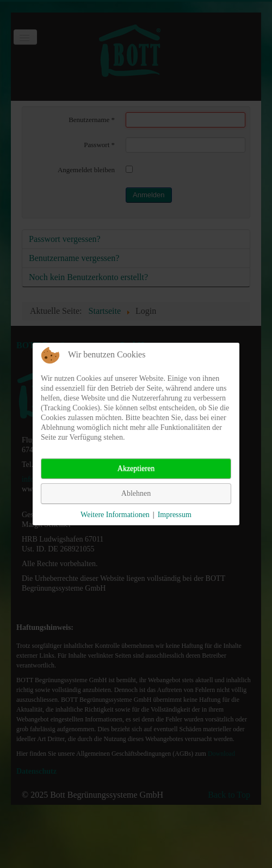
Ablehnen (136, 493)
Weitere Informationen (115, 515)
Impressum (175, 515)
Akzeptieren (136, 468)
